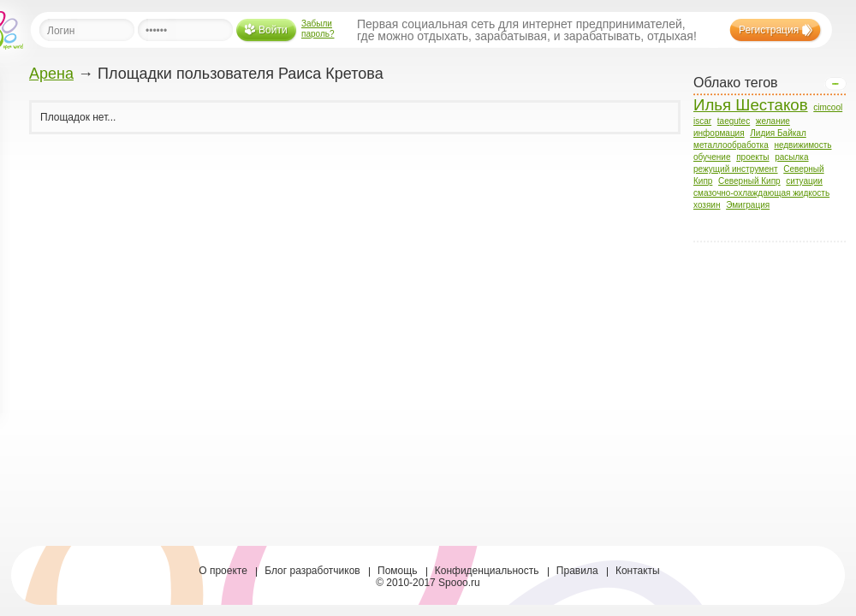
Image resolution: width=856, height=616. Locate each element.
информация (719, 133)
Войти (273, 30)
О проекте (223, 571)
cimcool (828, 107)
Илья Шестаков (751, 105)
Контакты (638, 571)
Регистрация (769, 30)
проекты (752, 157)
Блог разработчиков (312, 571)
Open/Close (835, 84)
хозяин (707, 205)
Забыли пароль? (318, 29)
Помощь (397, 571)
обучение (712, 157)
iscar (702, 121)
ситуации (804, 181)
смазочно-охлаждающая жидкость (761, 193)
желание (773, 121)
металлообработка (731, 145)
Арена (51, 74)
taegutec (734, 121)
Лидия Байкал (778, 133)
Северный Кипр (749, 181)
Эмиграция (748, 205)
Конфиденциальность (487, 571)
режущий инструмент (736, 169)
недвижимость (802, 145)
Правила (577, 571)
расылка (791, 157)
